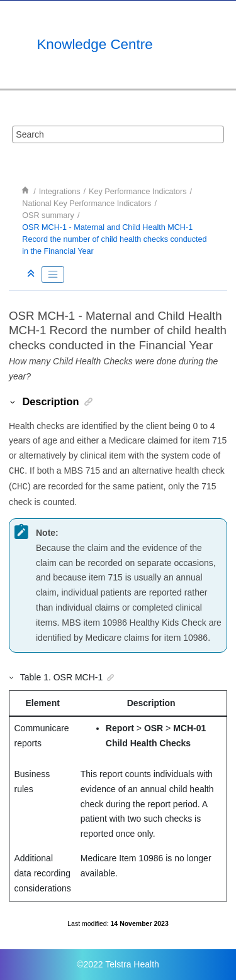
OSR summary (48, 215)
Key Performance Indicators (138, 192)
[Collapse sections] (32, 274)
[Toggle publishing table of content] (53, 275)
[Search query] (118, 134)
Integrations (60, 192)
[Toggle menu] (215, 45)
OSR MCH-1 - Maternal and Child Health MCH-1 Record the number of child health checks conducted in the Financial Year (114, 239)
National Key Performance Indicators (87, 204)
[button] (13, 401)
